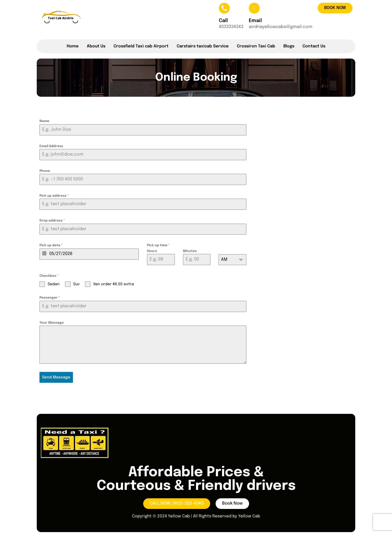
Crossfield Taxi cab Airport (141, 46)
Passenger (50, 298)
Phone (45, 171)
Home (73, 46)
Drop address (52, 221)
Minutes (190, 251)
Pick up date (51, 245)
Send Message (56, 377)
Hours (152, 251)
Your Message (52, 323)
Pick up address (54, 196)
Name (44, 121)
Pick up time (158, 245)
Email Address (51, 146)
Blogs (289, 46)
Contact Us (314, 46)
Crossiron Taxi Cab (256, 46)
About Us (96, 46)
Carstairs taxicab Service (203, 46)
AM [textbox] (224, 260)
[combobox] (232, 260)
